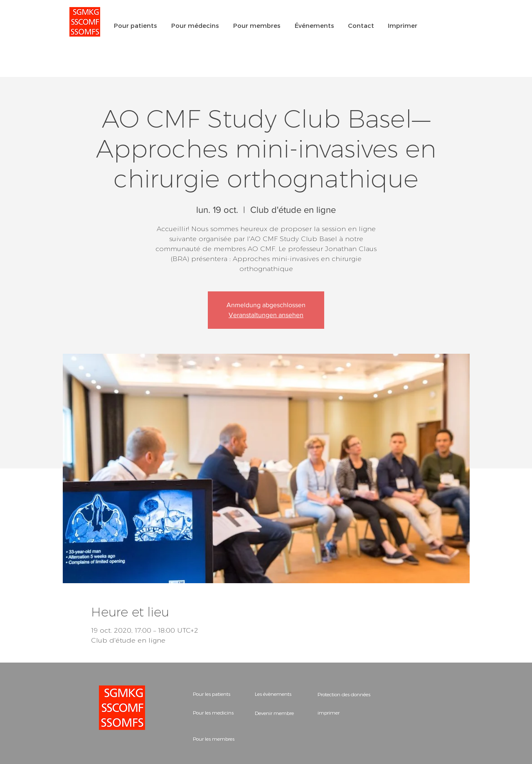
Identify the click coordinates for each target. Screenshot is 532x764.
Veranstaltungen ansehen (266, 315)
